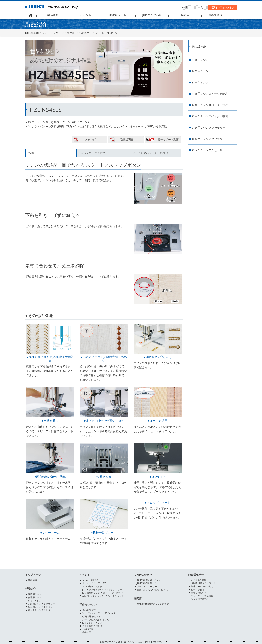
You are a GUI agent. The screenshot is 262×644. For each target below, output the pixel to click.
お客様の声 (88, 629)
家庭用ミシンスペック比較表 (210, 94)
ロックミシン (200, 82)
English (186, 7)
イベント (86, 15)
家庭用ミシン (89, 33)
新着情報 (32, 580)
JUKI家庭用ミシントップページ (45, 33)
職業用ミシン (200, 71)
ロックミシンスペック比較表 (210, 116)
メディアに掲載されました (96, 620)
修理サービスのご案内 (202, 586)
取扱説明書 (127, 139)
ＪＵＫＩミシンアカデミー (96, 583)
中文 (201, 7)
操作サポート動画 (168, 139)
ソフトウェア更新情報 (202, 596)
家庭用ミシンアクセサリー (209, 128)
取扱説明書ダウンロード (203, 583)
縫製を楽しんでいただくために (152, 590)
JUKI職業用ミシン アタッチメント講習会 (102, 593)
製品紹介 (53, 15)
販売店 (185, 15)
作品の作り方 (89, 610)
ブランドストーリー (147, 586)
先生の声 (87, 632)
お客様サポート (218, 15)
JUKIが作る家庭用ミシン (149, 580)
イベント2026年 (90, 580)
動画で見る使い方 (91, 616)
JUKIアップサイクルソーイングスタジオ (102, 590)
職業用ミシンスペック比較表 (210, 105)
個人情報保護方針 (200, 599)
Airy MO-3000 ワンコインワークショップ (103, 596)
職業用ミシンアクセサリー (209, 139)
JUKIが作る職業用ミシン (149, 583)
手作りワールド (119, 15)
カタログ (90, 139)
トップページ (33, 575)
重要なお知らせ (199, 593)
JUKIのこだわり (152, 15)
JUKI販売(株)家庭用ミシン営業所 (153, 604)
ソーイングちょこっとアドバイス (99, 613)
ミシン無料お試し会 (92, 586)
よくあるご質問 (199, 580)
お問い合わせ (198, 590)
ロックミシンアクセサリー (209, 150)
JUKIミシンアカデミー (93, 623)
